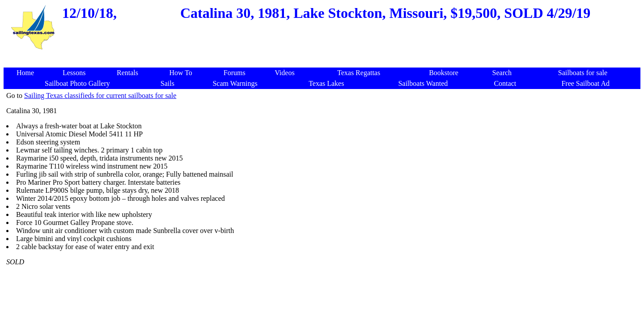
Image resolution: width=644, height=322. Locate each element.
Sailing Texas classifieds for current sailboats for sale (100, 95)
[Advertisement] (324, 56)
